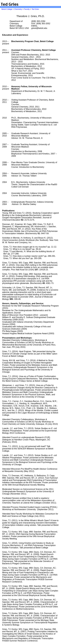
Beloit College (7, 9)
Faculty (27, 9)
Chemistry (18, 9)
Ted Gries (35, 9)
